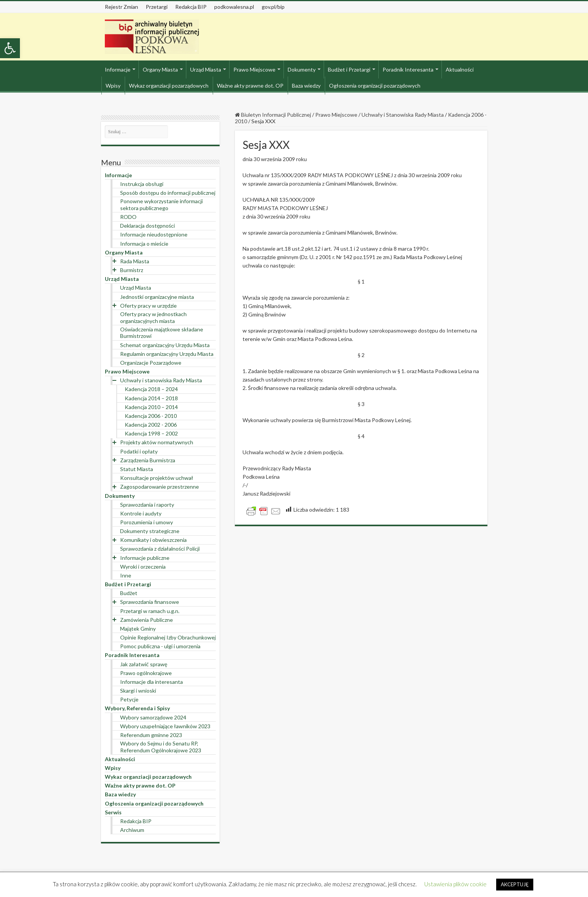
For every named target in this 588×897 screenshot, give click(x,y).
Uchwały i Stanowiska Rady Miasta (403, 115)
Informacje (118, 69)
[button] (10, 48)
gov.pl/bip (273, 7)
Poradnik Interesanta (408, 69)
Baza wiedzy (306, 86)
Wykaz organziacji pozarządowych (169, 86)
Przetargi (157, 7)
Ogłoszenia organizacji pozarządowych (375, 86)
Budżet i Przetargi (349, 69)
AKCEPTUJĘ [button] (515, 884)
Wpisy (113, 86)
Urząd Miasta (206, 69)
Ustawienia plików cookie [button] (455, 884)
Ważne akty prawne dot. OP (250, 86)
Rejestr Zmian (121, 7)
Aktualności (460, 69)
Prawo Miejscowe (254, 69)
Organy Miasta (160, 69)
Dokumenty (302, 69)
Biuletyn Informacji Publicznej (273, 115)
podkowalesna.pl (234, 7)
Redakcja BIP (191, 7)
